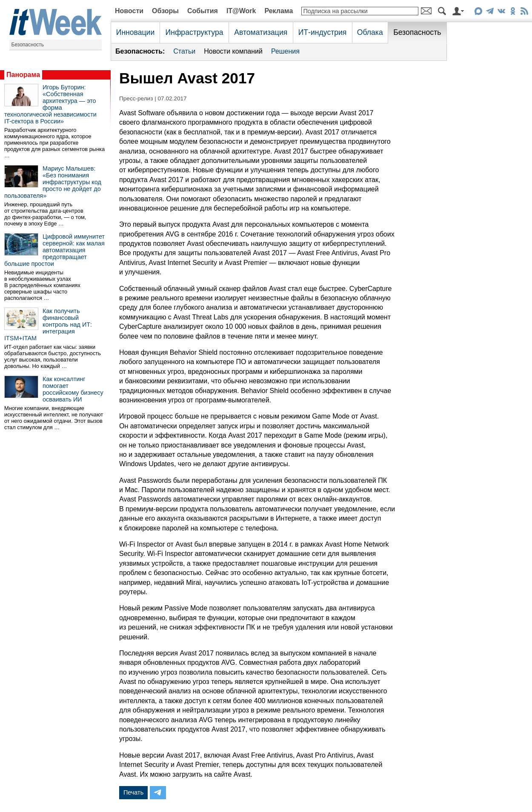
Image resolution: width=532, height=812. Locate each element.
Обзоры (165, 11)
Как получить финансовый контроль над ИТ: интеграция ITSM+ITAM (48, 325)
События (203, 11)
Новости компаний (233, 51)
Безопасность (28, 45)
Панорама (23, 75)
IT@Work (241, 11)
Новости (129, 11)
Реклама (279, 11)
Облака (370, 32)
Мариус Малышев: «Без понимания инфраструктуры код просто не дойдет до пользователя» (53, 182)
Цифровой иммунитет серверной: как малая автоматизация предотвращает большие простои (54, 250)
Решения (285, 51)
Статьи (184, 51)
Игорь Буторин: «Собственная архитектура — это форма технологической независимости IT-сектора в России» (50, 104)
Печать (133, 792)
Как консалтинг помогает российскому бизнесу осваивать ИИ (73, 389)
